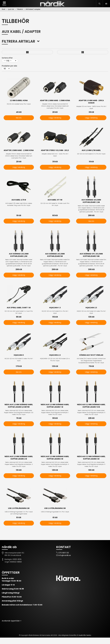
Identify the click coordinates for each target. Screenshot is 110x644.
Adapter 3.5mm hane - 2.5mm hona (19, 154)
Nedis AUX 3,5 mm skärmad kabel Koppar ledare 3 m (55, 464)
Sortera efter (7, 58)
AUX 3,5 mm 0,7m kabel (91, 153)
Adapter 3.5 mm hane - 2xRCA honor (91, 102)
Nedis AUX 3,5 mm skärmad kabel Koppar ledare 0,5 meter (19, 412)
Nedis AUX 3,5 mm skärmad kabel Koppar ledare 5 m (91, 464)
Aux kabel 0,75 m (19, 205)
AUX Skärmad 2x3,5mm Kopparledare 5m (55, 260)
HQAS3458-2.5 (55, 361)
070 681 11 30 (64, 559)
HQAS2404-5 (19, 361)
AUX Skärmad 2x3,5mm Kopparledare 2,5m (19, 260)
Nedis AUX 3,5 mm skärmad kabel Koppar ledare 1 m (55, 412)
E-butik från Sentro (84, 642)
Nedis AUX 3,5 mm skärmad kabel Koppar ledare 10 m (91, 412)
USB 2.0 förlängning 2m (19, 515)
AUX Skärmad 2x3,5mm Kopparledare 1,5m (91, 206)
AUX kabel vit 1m (55, 205)
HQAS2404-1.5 (55, 313)
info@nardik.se (65, 562)
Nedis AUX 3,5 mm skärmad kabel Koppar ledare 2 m (19, 464)
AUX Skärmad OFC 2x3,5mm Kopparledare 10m (91, 260)
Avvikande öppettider (11, 627)
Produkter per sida (9, 66)
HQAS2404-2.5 (91, 313)
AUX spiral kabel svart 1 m (19, 313)
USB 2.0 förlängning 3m (55, 515)
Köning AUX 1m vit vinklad (91, 361)
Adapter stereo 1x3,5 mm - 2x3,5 (55, 153)
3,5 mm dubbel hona (19, 101)
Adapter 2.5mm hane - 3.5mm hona (55, 102)
